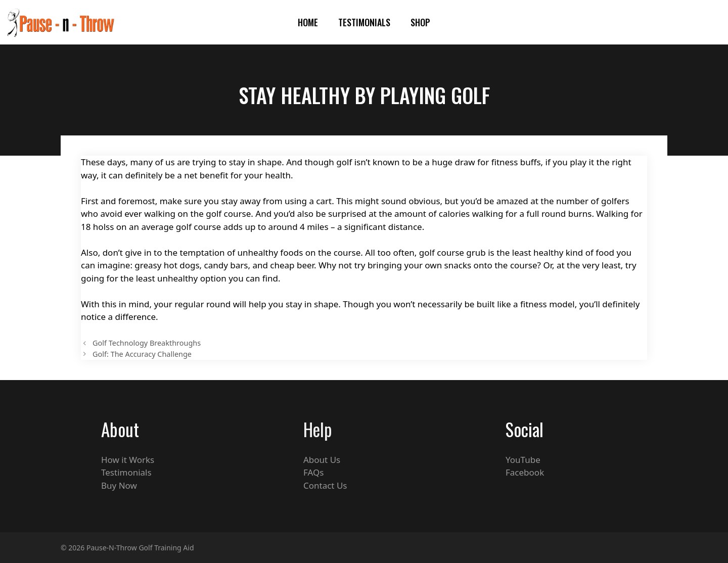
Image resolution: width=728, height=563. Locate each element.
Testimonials (364, 22)
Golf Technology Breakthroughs (147, 343)
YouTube (523, 460)
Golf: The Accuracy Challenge (142, 354)
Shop (420, 22)
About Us (322, 460)
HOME (308, 22)
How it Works (128, 460)
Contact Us (325, 485)
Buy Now (119, 485)
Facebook (525, 472)
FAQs (313, 472)
